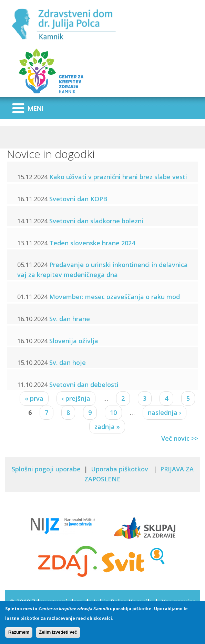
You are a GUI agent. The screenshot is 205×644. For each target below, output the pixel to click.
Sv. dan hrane (70, 319)
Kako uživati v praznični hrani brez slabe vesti (118, 177)
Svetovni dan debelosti (84, 385)
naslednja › (165, 412)
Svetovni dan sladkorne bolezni (96, 221)
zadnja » (107, 427)
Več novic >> (180, 438)
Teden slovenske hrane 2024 (92, 243)
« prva (34, 398)
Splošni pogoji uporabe (46, 469)
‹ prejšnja (76, 398)
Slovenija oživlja (74, 341)
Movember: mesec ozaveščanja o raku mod (115, 297)
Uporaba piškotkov (120, 469)
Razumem (19, 635)
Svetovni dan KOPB (78, 199)
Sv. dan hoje (68, 362)
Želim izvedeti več (58, 635)
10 (113, 412)
